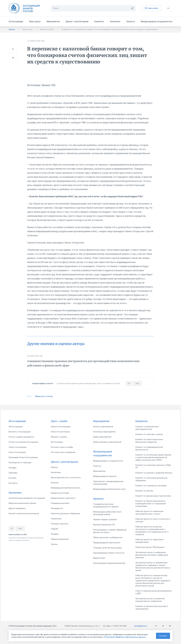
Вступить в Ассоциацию (20, 432)
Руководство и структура (20, 463)
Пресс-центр (35, 21)
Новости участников (60, 432)
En (168, 8)
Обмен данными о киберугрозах (108, 537)
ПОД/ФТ (55, 529)
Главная (12, 29)
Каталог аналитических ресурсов (24, 513)
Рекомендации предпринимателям (109, 563)
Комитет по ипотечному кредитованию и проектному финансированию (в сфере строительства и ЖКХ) (153, 457)
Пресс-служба (59, 421)
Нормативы (56, 519)
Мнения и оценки (47, 29)
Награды (13, 468)
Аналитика (115, 21)
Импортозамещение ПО (104, 525)
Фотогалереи (57, 442)
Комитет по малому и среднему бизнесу (154, 473)
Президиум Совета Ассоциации (23, 457)
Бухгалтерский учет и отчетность (66, 478)
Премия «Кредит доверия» (105, 520)
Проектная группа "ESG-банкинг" (150, 547)
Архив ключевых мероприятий (107, 442)
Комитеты (99, 21)
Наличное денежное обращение (66, 513)
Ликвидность (57, 508)
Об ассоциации (17, 421)
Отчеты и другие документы (21, 437)
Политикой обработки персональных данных (125, 637)
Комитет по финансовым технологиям (153, 496)
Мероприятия (53, 21)
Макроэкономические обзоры (22, 503)
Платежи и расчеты (60, 524)
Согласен (163, 636)
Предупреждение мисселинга (107, 543)
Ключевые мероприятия (104, 432)
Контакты (13, 483)
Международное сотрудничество (157, 21)
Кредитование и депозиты (63, 498)
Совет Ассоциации (17, 452)
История (12, 478)
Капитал (55, 483)
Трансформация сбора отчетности (109, 553)
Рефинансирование (60, 539)
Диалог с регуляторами (77, 21)
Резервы (55, 534)
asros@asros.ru (141, 626)
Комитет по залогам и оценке (149, 434)
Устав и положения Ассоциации (23, 442)
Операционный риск (60, 503)
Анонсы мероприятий (103, 427)
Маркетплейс (99, 558)
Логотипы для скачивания (63, 452)
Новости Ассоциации (61, 427)
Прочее (54, 544)
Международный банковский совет (109, 489)
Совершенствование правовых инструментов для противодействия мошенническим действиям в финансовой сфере (83, 363)
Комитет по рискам (144, 491)
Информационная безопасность (66, 488)
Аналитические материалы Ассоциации (27, 498)
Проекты (131, 21)
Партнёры (13, 473)
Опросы (54, 467)
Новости (97, 466)
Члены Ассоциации (18, 447)
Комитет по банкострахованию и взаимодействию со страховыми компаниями (151, 504)
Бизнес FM (49, 85)
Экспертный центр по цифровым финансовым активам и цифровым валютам (152, 555)
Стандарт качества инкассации (107, 548)
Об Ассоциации (16, 21)
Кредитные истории (60, 493)
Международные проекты (105, 476)
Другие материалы (17, 508)
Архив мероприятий (102, 437)
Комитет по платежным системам (151, 486)
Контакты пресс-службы (62, 447)
